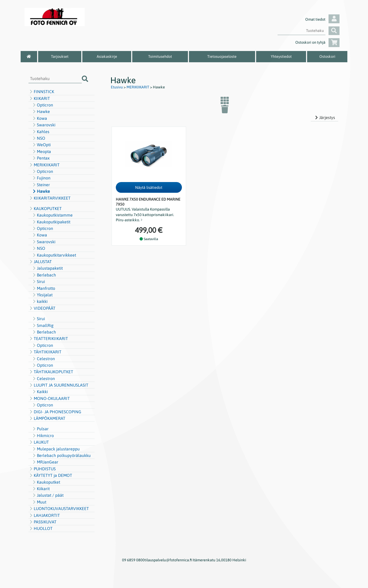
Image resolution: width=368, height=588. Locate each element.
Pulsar (40, 429)
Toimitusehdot (160, 56)
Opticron (42, 105)
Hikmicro (43, 436)
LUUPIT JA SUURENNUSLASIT (58, 385)
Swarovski (44, 125)
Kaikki (40, 392)
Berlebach (44, 275)
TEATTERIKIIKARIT (48, 338)
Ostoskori (327, 56)
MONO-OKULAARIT (49, 398)
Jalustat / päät (48, 495)
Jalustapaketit (47, 268)
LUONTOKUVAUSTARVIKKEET (59, 508)
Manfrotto (43, 288)
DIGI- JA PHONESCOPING (55, 412)
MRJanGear (45, 462)
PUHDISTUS (42, 469)
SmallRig (43, 325)
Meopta (41, 151)
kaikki (40, 301)
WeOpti (41, 145)
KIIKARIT (39, 98)
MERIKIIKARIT (44, 165)
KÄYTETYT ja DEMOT (50, 475)
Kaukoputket (46, 482)
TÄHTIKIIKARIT (45, 352)
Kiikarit (41, 489)
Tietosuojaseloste (222, 56)
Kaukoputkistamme (52, 215)
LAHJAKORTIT (44, 515)
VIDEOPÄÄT (42, 308)
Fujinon (41, 178)
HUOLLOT (41, 528)
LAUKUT (39, 442)
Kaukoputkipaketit (51, 222)
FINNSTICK (41, 92)
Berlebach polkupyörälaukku (61, 455)
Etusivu (117, 87)
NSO (38, 138)
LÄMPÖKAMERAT (47, 418)
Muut (39, 502)
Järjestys (324, 117)
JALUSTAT (40, 262)
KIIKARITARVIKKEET (50, 198)
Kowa (39, 118)
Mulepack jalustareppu (56, 449)
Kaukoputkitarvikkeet (54, 255)
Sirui (38, 281)
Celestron (43, 359)
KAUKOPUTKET (45, 208)
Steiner (41, 185)
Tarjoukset (60, 56)
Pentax (41, 158)
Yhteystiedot (281, 56)
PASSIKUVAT (42, 522)
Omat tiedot (322, 19)
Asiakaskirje (107, 56)
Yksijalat (42, 295)
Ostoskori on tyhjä (317, 42)
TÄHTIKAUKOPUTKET (51, 372)
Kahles (41, 132)
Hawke (41, 111)
